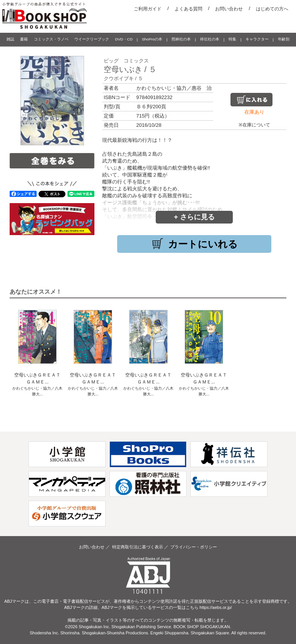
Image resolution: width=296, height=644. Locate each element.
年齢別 (284, 39)
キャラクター (257, 39)
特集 (232, 39)
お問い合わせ (229, 9)
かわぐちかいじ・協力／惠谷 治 (174, 88)
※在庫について (254, 125)
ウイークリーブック (92, 39)
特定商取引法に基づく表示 (138, 547)
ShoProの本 (152, 39)
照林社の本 (181, 39)
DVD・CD (124, 39)
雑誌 (10, 39)
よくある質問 (188, 9)
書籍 (24, 39)
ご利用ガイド (148, 9)
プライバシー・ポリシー (194, 547)
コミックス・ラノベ (51, 39)
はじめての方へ (272, 9)
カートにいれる (194, 244)
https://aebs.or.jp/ (216, 607)
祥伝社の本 (210, 39)
